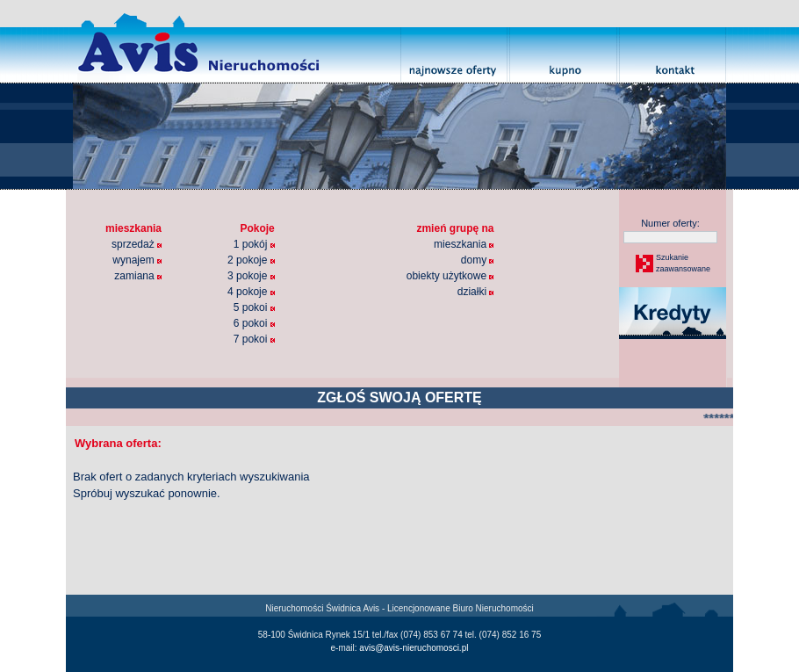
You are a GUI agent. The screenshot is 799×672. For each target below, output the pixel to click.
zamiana (138, 276)
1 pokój (254, 244)
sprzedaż (137, 244)
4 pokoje (251, 292)
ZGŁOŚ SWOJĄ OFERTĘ (399, 397)
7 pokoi (254, 339)
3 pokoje (251, 276)
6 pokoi (254, 323)
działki (476, 292)
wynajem (137, 260)
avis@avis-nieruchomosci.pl (414, 648)
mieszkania (464, 244)
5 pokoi (254, 307)
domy (478, 260)
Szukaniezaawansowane (682, 264)
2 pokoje (251, 260)
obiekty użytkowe (450, 276)
